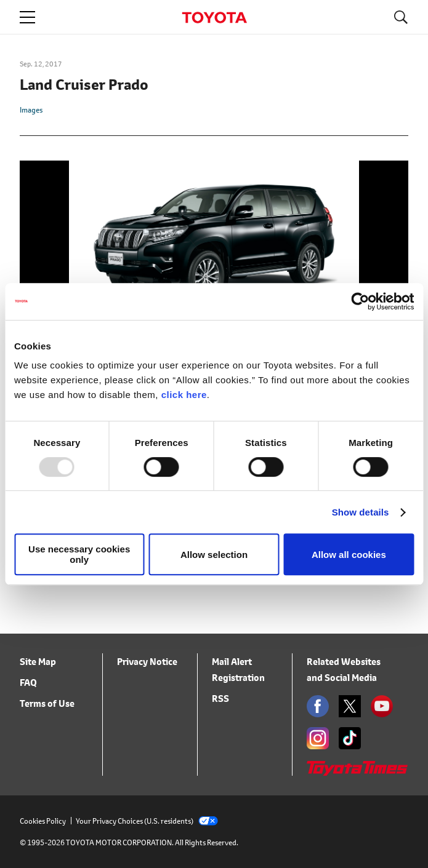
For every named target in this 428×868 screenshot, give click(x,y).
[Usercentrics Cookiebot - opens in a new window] (360, 301)
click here (184, 395)
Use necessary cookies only (79, 554)
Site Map (38, 662)
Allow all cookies (349, 555)
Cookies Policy (43, 821)
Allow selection (214, 555)
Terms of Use (47, 703)
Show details (361, 512)
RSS (220, 699)
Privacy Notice (147, 662)
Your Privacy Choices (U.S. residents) (147, 821)
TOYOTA (214, 18)
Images (31, 110)
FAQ (28, 683)
